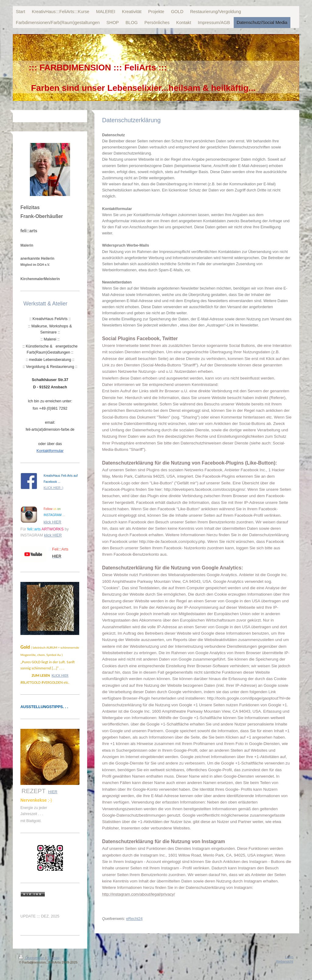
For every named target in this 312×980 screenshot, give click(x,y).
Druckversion (32, 958)
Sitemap (53, 958)
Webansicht (285, 961)
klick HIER (52, 522)
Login (289, 957)
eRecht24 (134, 919)
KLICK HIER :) (53, 488)
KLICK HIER (60, 675)
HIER (53, 792)
